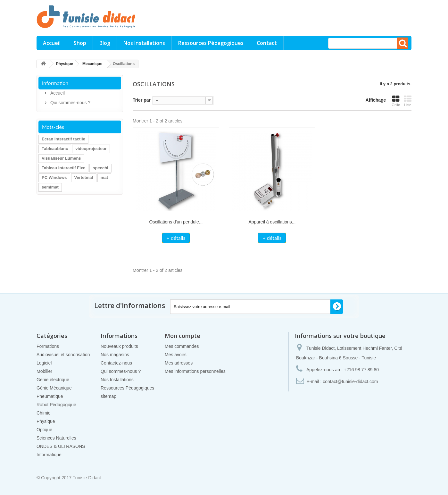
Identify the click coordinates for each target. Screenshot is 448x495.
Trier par (142, 100)
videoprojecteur (91, 149)
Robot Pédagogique (56, 405)
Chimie (44, 413)
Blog (105, 43)
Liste (408, 101)
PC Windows (54, 177)
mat (104, 177)
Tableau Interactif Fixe (63, 168)
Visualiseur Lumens (61, 158)
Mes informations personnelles (195, 371)
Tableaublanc (55, 149)
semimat (50, 187)
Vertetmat (84, 177)
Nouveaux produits (119, 346)
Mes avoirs (176, 355)
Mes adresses (179, 363)
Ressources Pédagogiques (211, 43)
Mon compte (183, 336)
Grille (396, 101)
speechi (100, 168)
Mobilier (44, 371)
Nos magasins (115, 355)
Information (55, 83)
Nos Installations (144, 43)
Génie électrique (53, 380)
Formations (48, 346)
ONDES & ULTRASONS (61, 446)
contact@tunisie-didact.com (350, 382)
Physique (46, 421)
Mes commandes (182, 346)
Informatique (49, 455)
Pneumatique (50, 396)
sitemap (108, 396)
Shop (80, 43)
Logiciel (44, 363)
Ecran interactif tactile (63, 139)
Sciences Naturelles (56, 438)
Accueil (52, 43)
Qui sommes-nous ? (70, 103)
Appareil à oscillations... (272, 222)
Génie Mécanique (54, 388)
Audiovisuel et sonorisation (63, 355)
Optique (44, 430)
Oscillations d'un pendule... (176, 222)
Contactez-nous (116, 363)
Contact (267, 43)
